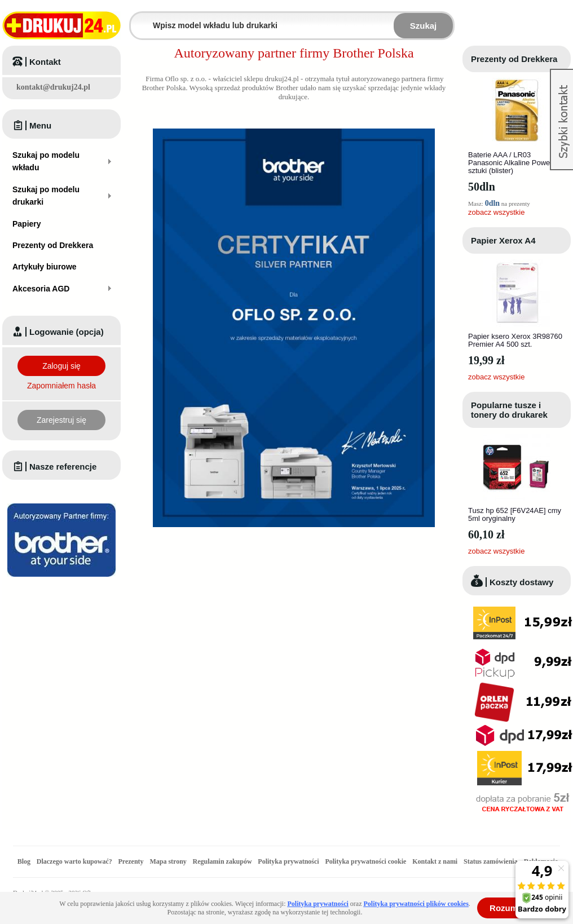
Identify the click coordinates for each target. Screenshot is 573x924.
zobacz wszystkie (496, 212)
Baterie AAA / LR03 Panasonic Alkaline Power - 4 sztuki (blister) (515, 163)
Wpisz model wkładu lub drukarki (138, 19)
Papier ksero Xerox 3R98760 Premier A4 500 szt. (515, 340)
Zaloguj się (61, 366)
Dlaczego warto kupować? (74, 861)
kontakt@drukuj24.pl (53, 87)
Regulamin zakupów (222, 861)
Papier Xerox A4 (503, 240)
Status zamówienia (492, 861)
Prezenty (131, 861)
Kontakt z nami (435, 861)
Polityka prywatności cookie (365, 861)
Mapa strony (168, 861)
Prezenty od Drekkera (514, 59)
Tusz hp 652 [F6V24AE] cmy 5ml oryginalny (515, 514)
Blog (24, 861)
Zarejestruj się (61, 420)
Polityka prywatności (288, 861)
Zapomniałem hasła (61, 386)
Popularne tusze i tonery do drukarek (509, 410)
